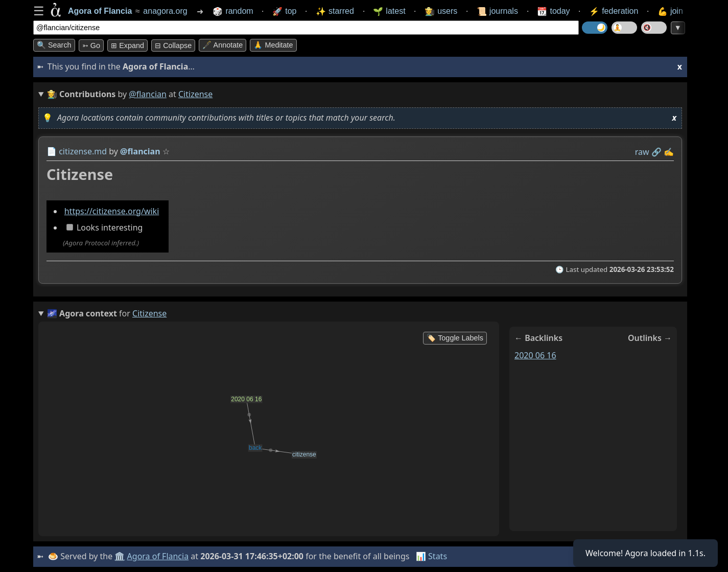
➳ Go (91, 45)
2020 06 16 (535, 355)
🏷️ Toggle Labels (455, 338)
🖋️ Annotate (222, 45)
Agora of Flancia (158, 556)
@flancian (148, 94)
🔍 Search (54, 45)
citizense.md (83, 151)
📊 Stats (431, 556)
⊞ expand (127, 45)
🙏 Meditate (273, 45)
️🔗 (656, 152)
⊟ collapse (173, 45)
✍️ (669, 152)
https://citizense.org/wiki (112, 211)
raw (642, 152)
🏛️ (120, 556)
